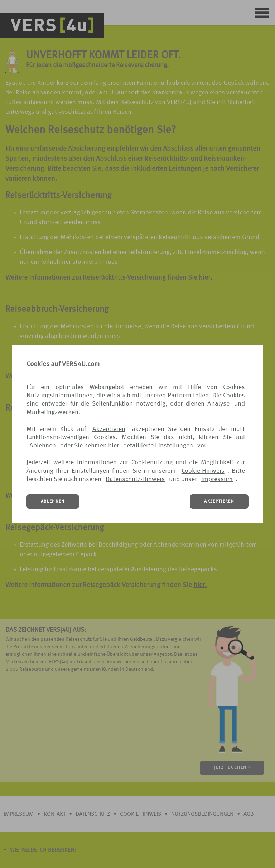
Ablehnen (43, 446)
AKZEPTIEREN (219, 501)
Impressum (217, 479)
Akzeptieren (109, 429)
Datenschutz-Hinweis (135, 479)
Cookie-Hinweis (203, 471)
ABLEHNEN (53, 501)
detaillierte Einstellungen (158, 446)
